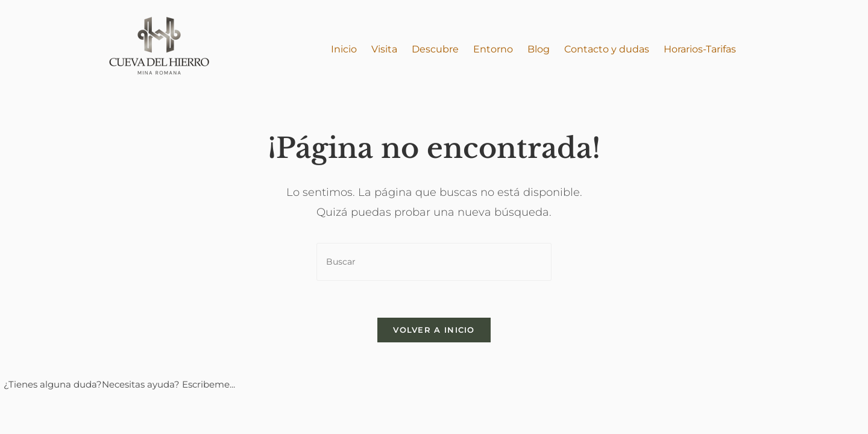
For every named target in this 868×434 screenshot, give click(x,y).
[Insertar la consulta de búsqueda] (434, 262)
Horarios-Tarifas (700, 49)
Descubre (435, 49)
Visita (384, 49)
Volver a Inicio (434, 330)
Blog (539, 49)
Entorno (493, 49)
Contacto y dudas (607, 49)
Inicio (344, 49)
